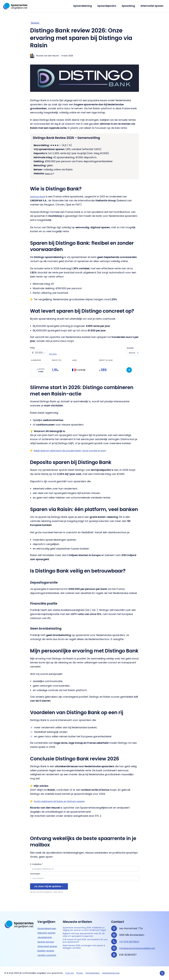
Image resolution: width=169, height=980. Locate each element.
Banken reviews (47, 948)
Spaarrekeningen (48, 925)
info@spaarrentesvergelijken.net (139, 945)
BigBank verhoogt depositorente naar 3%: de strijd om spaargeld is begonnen (86, 938)
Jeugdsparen (46, 934)
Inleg (32, 348)
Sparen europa (47, 939)
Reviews (35, 23)
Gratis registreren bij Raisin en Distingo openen (62, 801)
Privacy (80, 973)
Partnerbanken (93, 973)
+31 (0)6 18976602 (130, 938)
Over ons (70, 973)
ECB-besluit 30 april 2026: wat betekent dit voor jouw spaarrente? (84, 947)
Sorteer (130, 348)
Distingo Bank (38, 197)
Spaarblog (129, 6)
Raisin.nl (50, 173)
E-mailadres (37, 864)
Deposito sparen (47, 930)
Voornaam (35, 874)
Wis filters (53, 354)
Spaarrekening (84, 6)
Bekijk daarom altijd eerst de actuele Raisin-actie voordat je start (73, 451)
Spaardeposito (108, 6)
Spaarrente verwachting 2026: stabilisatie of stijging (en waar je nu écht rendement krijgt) (85, 928)
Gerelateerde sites (111, 973)
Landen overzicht (48, 952)
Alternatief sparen (152, 6)
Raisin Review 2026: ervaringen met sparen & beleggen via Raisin (84, 954)
